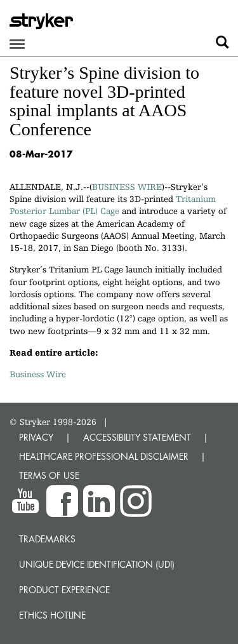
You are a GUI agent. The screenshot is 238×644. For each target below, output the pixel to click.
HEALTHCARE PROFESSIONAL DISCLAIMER (104, 456)
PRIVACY (36, 437)
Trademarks (47, 539)
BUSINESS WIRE (127, 187)
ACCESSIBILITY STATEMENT (137, 437)
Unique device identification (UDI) (97, 564)
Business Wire (38, 374)
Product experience (64, 590)
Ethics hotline (52, 615)
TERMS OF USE (49, 475)
